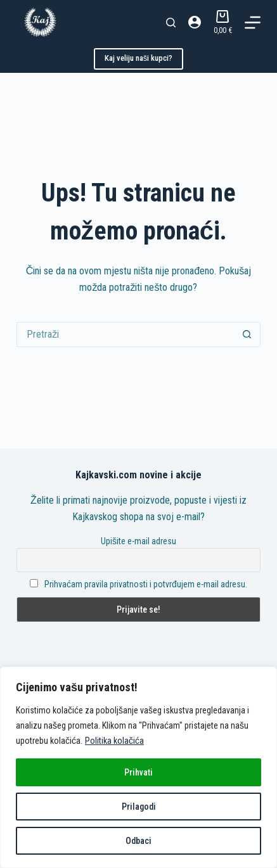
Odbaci (138, 841)
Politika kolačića (114, 741)
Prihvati (138, 772)
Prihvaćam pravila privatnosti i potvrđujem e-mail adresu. (146, 584)
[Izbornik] (253, 22)
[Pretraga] (171, 22)
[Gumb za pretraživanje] (247, 335)
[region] (138, 767)
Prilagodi (139, 807)
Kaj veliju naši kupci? (139, 58)
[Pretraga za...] (126, 335)
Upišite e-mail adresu (138, 541)
